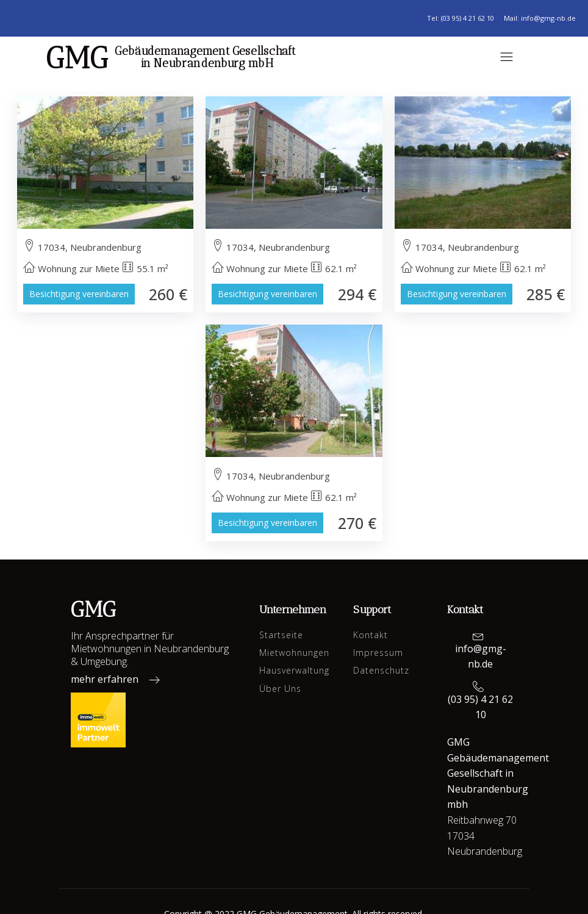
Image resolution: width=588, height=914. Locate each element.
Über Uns (280, 689)
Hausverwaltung (294, 670)
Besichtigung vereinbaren (79, 294)
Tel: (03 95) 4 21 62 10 (461, 18)
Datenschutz (381, 670)
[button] (119, 682)
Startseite (281, 635)
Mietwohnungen (294, 653)
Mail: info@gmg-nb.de (540, 18)
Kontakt (371, 635)
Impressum (378, 653)
